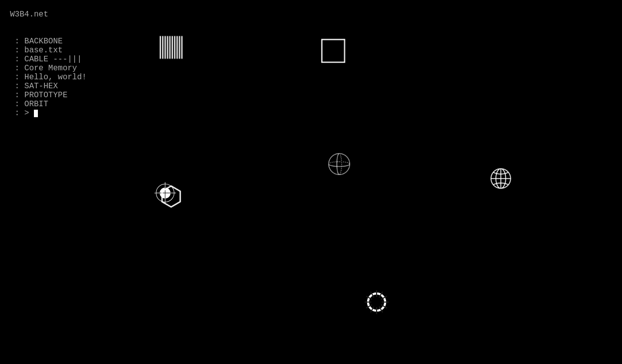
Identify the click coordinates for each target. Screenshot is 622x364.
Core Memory (51, 68)
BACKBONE (44, 41)
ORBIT (36, 104)
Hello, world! (56, 77)
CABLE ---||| (53, 59)
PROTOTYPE (46, 95)
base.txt (44, 50)
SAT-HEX (41, 86)
